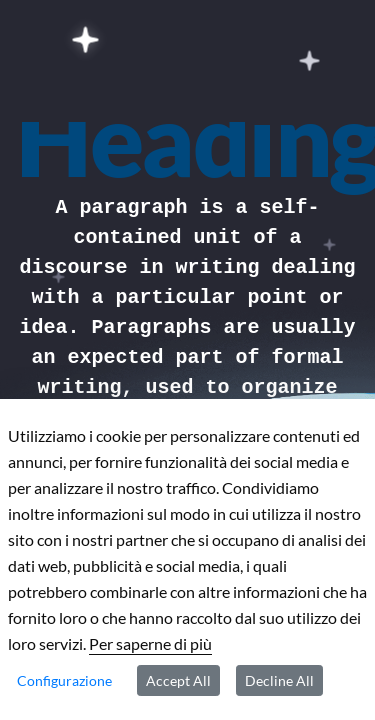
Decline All (279, 680)
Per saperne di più (150, 643)
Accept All (178, 680)
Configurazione (64, 680)
